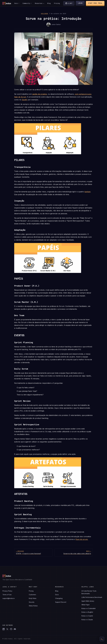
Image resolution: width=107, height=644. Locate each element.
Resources (39, 3)
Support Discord (61, 602)
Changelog (59, 598)
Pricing (57, 3)
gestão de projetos (40, 94)
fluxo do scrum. (82, 539)
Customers (32, 595)
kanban (88, 192)
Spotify (25, 100)
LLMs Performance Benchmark (92, 597)
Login (80, 3)
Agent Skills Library (88, 601)
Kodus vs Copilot (87, 616)
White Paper (86, 605)
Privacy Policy (7, 591)
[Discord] (15, 629)
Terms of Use (7, 595)
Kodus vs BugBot (87, 612)
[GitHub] (11, 629)
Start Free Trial (95, 3)
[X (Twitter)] (7, 629)
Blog (49, 3)
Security (32, 602)
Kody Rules (33, 598)
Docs (16, 3)
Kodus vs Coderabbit (89, 608)
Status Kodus (33, 606)
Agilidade (45, 14)
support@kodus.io (9, 598)
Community (26, 3)
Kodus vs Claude (87, 620)
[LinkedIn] (4, 629)
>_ (102, 639)
